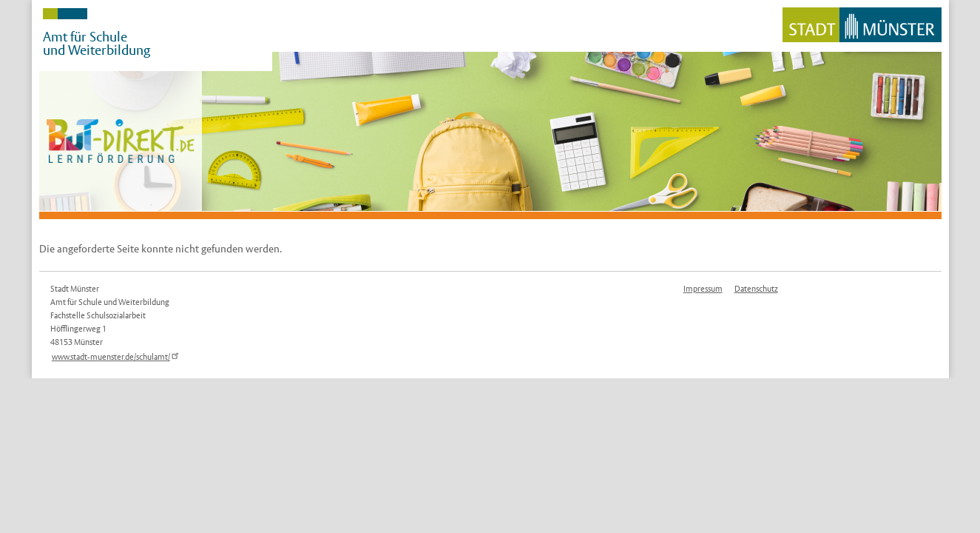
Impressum (703, 289)
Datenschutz (756, 289)
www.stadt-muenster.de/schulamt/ (117, 357)
